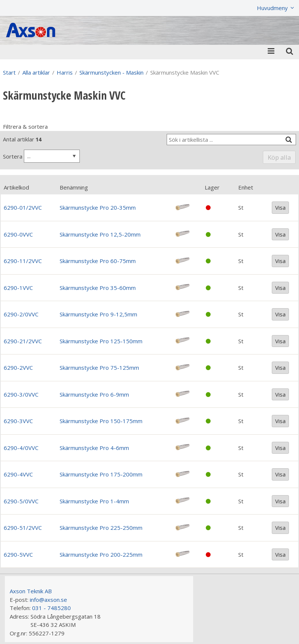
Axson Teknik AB (31, 591)
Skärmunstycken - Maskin (111, 72)
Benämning (74, 187)
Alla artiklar (36, 72)
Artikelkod (16, 187)
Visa (280, 207)
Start (9, 72)
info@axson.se (48, 600)
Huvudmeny (272, 8)
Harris (65, 72)
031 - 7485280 (51, 608)
